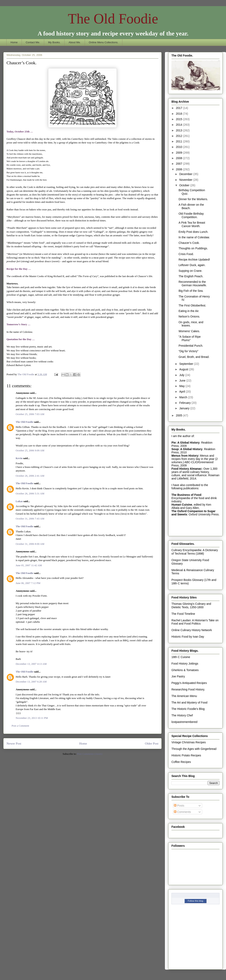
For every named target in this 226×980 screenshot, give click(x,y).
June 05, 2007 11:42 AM (29, 565)
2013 (179, 130)
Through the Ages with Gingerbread (194, 749)
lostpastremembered (184, 722)
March (184, 397)
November (186, 180)
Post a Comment (20, 726)
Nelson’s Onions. (189, 316)
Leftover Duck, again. (192, 265)
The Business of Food (186, 495)
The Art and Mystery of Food (189, 703)
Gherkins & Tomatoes (185, 670)
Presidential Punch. (191, 346)
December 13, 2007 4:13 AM (31, 664)
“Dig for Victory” (188, 351)
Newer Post (14, 743)
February (185, 403)
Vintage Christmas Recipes (189, 742)
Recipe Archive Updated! (194, 260)
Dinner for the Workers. (193, 199)
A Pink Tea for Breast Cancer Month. (192, 224)
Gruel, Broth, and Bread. (194, 357)
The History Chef (182, 715)
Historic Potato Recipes (186, 755)
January (185, 408)
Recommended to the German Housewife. (193, 284)
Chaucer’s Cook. (189, 243)
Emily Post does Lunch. (193, 232)
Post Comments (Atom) (90, 754)
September (187, 364)
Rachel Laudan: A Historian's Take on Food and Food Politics (195, 622)
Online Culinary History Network (192, 630)
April (182, 392)
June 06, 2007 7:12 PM (28, 583)
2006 (179, 169)
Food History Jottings (185, 664)
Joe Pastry (178, 676)
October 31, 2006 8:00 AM (30, 544)
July (182, 375)
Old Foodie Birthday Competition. (191, 215)
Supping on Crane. (190, 271)
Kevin (19, 458)
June (183, 381)
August (184, 369)
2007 (179, 164)
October (185, 185)
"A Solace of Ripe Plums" (190, 338)
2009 (179, 153)
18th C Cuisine (181, 657)
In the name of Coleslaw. (194, 237)
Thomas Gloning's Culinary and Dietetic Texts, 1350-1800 (191, 605)
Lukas (19, 501)
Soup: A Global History (187, 449)
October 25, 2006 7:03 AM (30, 414)
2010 (179, 147)
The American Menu (184, 696)
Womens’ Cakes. (189, 331)
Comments (182, 812)
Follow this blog (195, 901)
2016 (179, 114)
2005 (179, 415)
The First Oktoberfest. (192, 305)
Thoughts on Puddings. (193, 248)
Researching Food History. (188, 689)
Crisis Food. (186, 254)
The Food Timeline (183, 614)
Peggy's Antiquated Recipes (189, 683)
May (182, 386)
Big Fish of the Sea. (191, 291)
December (186, 174)
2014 (179, 125)
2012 (179, 136)
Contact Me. (33, 42)
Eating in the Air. (189, 311)
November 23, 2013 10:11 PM (32, 718)
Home (14, 42)
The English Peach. (191, 276)
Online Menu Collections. (104, 42)
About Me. (75, 42)
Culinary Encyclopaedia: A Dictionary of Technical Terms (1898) (195, 552)
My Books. (54, 42)
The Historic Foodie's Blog (188, 709)
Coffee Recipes (181, 762)
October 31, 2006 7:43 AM (30, 519)
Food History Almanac (187, 469)
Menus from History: (185, 456)
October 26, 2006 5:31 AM (30, 493)
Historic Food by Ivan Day (188, 637)
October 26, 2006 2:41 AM (30, 476)
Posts (179, 806)
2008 (179, 158)
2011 (179, 141)
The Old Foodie (113, 19)
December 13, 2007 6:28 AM (31, 682)
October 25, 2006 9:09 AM (30, 450)
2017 (179, 108)
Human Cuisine (182, 505)
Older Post (152, 743)
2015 (179, 119)
